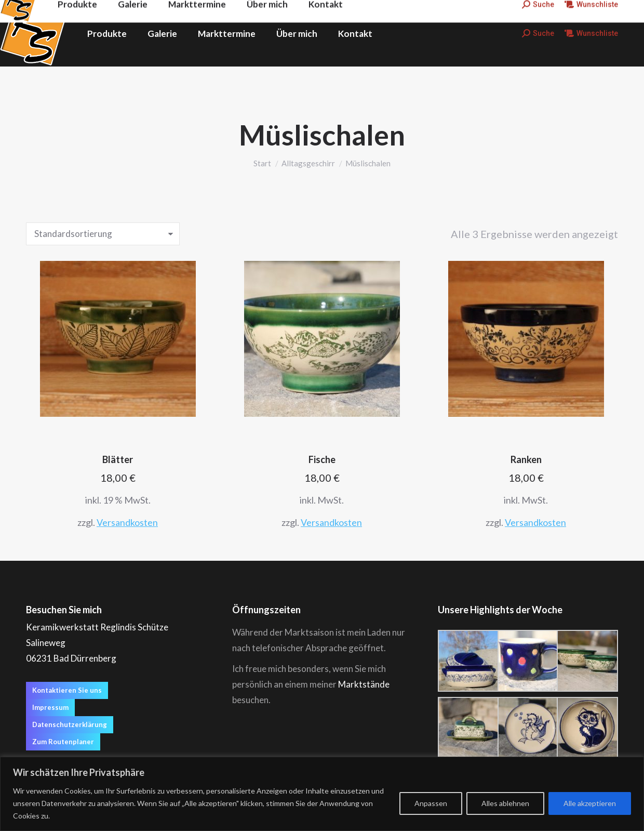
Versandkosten (127, 522)
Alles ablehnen (505, 803)
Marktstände (364, 684)
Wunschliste (591, 33)
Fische (322, 459)
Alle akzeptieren (590, 803)
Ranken (526, 459)
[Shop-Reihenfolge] (103, 234)
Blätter (118, 459)
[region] (322, 794)
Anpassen (431, 803)
